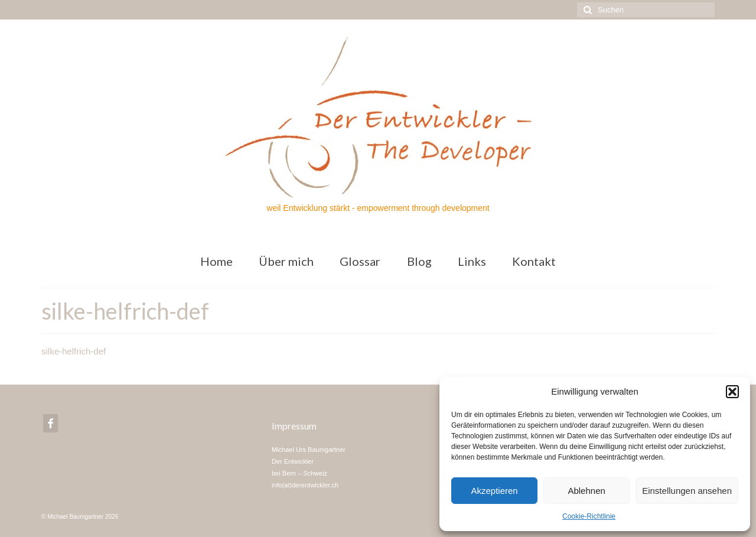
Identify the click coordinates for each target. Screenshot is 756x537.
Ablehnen (586, 491)
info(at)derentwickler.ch (305, 485)
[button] (732, 392)
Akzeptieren (494, 491)
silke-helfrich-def (74, 351)
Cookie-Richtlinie (589, 516)
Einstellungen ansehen (687, 491)
